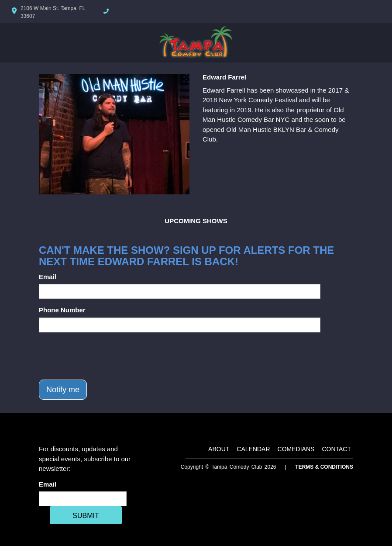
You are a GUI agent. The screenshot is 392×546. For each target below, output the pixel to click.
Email (48, 277)
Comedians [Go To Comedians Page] (296, 449)
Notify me (63, 390)
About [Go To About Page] (219, 449)
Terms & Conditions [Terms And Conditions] (324, 467)
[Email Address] (83, 499)
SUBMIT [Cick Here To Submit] (86, 516)
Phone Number (62, 310)
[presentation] (105, 356)
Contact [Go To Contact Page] (336, 449)
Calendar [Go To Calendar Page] (253, 449)
